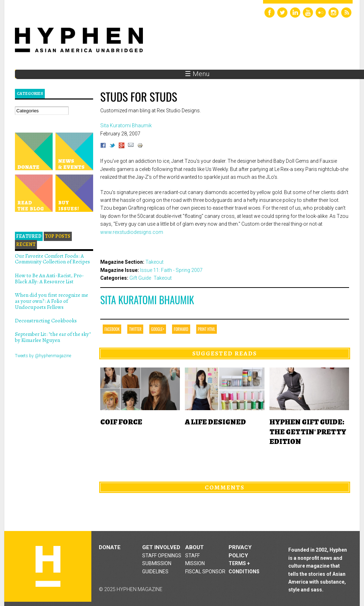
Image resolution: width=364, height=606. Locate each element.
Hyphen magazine (48, 566)
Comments (225, 487)
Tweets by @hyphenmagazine (43, 356)
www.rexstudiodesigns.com (132, 232)
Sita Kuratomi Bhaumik (147, 300)
